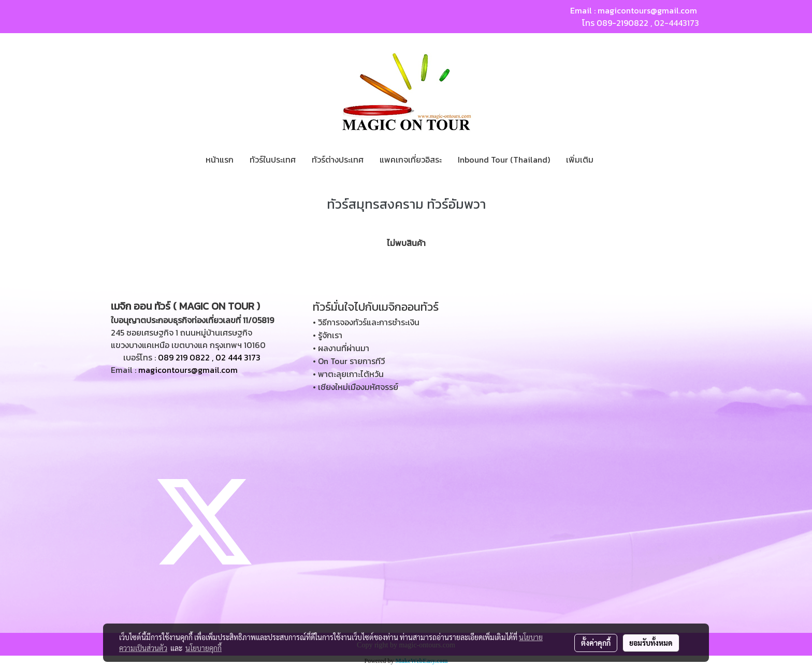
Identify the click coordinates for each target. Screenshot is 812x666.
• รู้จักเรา (328, 335)
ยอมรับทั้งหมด (651, 643)
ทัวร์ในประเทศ (273, 160)
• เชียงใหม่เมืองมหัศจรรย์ (356, 387)
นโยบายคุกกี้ (204, 648)
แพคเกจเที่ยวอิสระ (411, 160)
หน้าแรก (220, 160)
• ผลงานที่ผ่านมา (341, 348)
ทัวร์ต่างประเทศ (338, 160)
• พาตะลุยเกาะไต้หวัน (348, 374)
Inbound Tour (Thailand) (504, 160)
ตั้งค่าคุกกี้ (596, 643)
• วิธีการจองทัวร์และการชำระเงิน (366, 322)
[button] (611, 160)
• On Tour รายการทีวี (349, 361)
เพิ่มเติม (580, 160)
